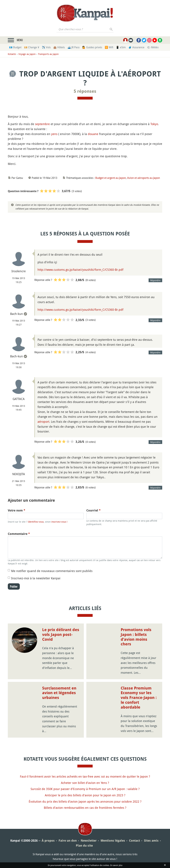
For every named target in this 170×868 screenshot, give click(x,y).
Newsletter (89, 841)
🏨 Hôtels (59, 47)
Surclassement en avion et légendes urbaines (59, 693)
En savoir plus (116, 865)
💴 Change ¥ (32, 47)
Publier (14, 586)
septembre (42, 124)
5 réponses (85, 91)
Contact (134, 841)
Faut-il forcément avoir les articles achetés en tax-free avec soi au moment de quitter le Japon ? (85, 776)
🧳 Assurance (136, 47)
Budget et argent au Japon (111, 178)
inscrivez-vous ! (59, 522)
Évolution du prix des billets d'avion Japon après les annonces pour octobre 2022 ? (85, 801)
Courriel (93, 510)
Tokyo (154, 124)
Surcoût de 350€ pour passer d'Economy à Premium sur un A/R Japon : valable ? (85, 789)
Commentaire (19, 534)
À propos (48, 841)
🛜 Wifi (109, 47)
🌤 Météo (153, 47)
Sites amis (151, 841)
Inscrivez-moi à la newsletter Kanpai (36, 578)
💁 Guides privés (92, 47)
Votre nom (17, 510)
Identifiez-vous (36, 522)
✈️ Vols (46, 47)
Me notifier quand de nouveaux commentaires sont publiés (52, 571)
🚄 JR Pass (73, 47)
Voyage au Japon (27, 54)
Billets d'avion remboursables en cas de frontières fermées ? (85, 808)
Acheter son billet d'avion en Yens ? (85, 783)
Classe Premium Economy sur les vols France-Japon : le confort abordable (139, 698)
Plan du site (84, 846)
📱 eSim (121, 47)
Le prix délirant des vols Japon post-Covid (61, 635)
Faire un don (68, 841)
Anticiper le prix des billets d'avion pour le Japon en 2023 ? (85, 795)
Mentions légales (113, 841)
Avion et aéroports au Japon (144, 178)
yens (54, 134)
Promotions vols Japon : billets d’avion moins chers (136, 637)
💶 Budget (15, 47)
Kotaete (12, 54)
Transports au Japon (48, 54)
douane (93, 134)
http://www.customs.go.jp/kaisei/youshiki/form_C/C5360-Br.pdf (80, 270)
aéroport (43, 422)
